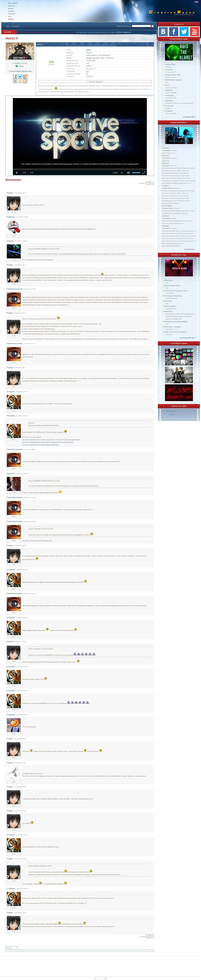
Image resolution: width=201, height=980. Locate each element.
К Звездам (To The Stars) (174, 296)
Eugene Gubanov (168, 188)
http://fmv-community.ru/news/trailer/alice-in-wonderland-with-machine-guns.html (48, 442)
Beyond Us (169, 311)
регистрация (15, 26)
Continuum (169, 70)
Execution (169, 301)
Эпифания (169, 111)
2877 (88, 71)
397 (87, 74)
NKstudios (166, 218)
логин (8, 26)
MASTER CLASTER (41, 249)
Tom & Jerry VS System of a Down (177, 291)
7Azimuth (37, 529)
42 (87, 68)
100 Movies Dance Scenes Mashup (177, 321)
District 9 (40, 44)
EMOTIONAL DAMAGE (174, 80)
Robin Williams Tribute (173, 285)
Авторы (11, 11)
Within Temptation (92, 55)
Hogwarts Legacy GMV (173, 75)
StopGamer (169, 101)
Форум (11, 19)
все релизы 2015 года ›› (188, 338)
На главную (13, 3)
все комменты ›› (190, 249)
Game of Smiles (171, 306)
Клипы (11, 8)
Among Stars (170, 95)
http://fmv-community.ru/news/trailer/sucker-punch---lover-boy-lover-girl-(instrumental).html (51, 440)
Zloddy (37, 866)
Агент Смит (170, 106)
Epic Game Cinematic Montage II (176, 332)
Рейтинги (12, 14)
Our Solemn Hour (104, 55)
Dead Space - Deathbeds (173, 327)
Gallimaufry (166, 150)
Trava (167, 85)
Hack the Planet (171, 64)
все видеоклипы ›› (189, 117)
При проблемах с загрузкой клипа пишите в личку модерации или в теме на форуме (48, 32)
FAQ (10, 16)
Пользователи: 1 (172, 411)
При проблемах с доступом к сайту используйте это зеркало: (96, 32)
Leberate (172, 415)
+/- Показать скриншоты (95, 82)
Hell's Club (169, 280)
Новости (12, 6)
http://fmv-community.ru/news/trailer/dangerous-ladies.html (41, 445)
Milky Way (169, 90)
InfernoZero (166, 158)
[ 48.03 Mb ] (20, 63)
